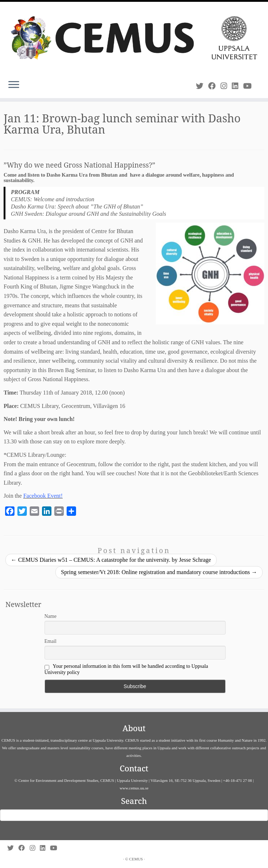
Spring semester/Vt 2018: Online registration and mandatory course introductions (159, 572)
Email (51, 641)
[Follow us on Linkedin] (237, 86)
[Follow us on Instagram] (226, 86)
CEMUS (136, 859)
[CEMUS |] (134, 38)
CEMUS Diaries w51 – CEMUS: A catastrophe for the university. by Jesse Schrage (111, 560)
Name (51, 616)
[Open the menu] (14, 85)
